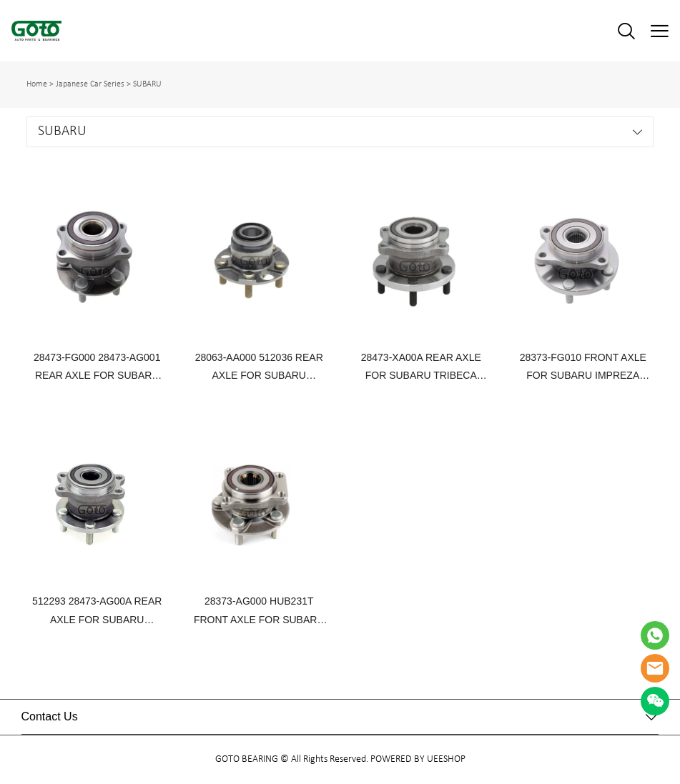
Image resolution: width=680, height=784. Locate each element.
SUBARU (147, 84)
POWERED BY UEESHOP (418, 759)
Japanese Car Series (90, 84)
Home (37, 84)
